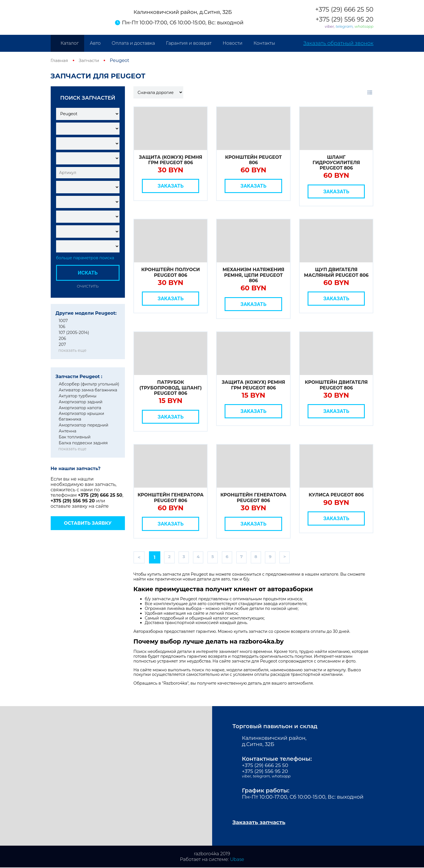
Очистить (88, 286)
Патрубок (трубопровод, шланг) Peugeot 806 (171, 388)
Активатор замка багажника (88, 390)
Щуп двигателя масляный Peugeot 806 (336, 272)
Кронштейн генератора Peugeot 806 (171, 498)
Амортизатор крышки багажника (81, 416)
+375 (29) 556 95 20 (345, 20)
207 (62, 344)
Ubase (237, 860)
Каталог (70, 43)
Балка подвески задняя (83, 443)
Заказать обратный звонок (338, 43)
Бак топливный (74, 437)
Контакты (264, 43)
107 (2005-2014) (74, 333)
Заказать (171, 186)
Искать (88, 273)
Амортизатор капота (80, 408)
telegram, (345, 26)
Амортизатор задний (80, 402)
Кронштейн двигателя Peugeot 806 (336, 385)
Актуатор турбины (77, 396)
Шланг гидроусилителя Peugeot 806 (336, 163)
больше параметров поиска (85, 258)
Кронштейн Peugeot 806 (253, 160)
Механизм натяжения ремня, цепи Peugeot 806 (253, 275)
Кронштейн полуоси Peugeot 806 (171, 272)
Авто (95, 43)
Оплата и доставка (133, 43)
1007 (63, 321)
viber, (330, 26)
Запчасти (91, 60)
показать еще (72, 350)
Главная (60, 60)
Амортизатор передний (83, 425)
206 (62, 338)
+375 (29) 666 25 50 (344, 10)
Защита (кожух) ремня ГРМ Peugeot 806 (171, 160)
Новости (233, 43)
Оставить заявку (88, 523)
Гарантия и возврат (189, 43)
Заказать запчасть (261, 823)
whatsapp (364, 26)
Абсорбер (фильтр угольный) (89, 384)
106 (62, 327)
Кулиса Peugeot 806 (336, 495)
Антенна (67, 431)
